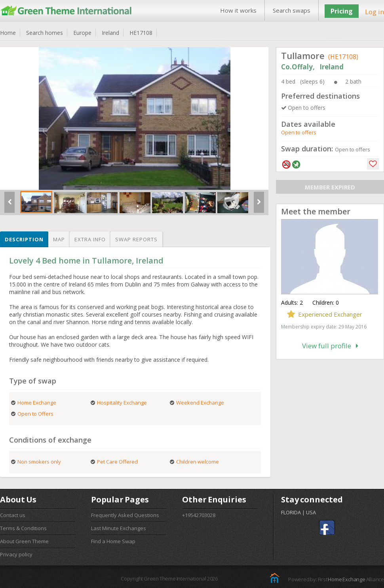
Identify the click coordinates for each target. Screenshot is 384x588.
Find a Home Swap (113, 541)
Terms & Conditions (23, 528)
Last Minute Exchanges (119, 528)
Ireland (110, 33)
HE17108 (141, 33)
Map (59, 239)
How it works (238, 10)
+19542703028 (199, 515)
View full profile (330, 346)
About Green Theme (24, 541)
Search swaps (292, 10)
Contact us (13, 515)
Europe (82, 33)
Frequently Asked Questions (125, 515)
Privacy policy (16, 554)
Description (24, 239)
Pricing (342, 11)
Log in (374, 12)
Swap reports (136, 239)
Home (8, 33)
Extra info (90, 239)
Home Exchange (346, 579)
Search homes (45, 33)
